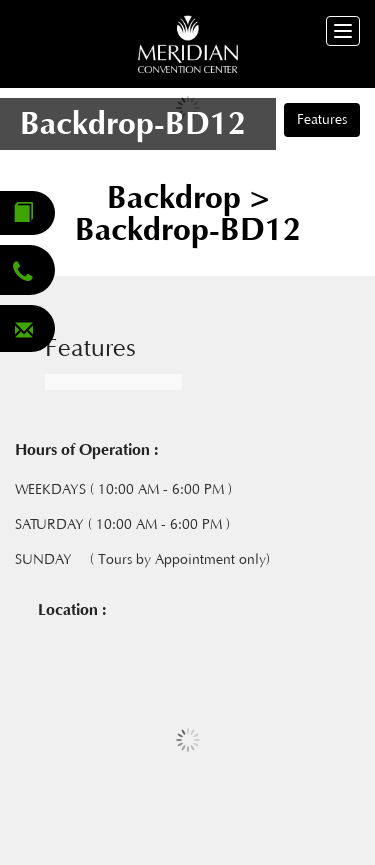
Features (322, 120)
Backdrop (178, 198)
